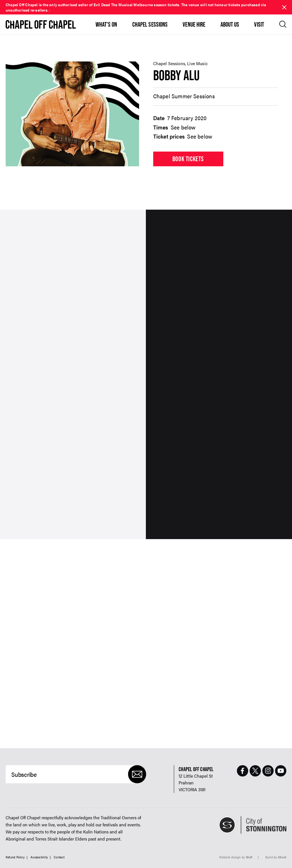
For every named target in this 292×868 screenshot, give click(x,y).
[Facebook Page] (243, 771)
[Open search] (283, 24)
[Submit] (137, 774)
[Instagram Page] (268, 771)
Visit (259, 24)
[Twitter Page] (255, 771)
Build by (276, 857)
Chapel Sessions (150, 24)
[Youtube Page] (281, 771)
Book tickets (188, 159)
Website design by (236, 857)
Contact (59, 857)
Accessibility (39, 857)
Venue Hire (194, 24)
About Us (230, 24)
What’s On (106, 24)
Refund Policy (15, 857)
